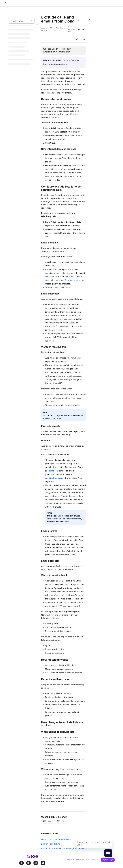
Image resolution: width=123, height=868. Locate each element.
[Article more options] (84, 39)
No (61, 821)
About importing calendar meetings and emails (63, 848)
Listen (82, 29)
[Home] (5, 3)
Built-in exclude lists (51, 844)
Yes (47, 821)
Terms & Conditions (75, 860)
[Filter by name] (21, 21)
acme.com (50, 277)
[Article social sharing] (77, 39)
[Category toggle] (37, 23)
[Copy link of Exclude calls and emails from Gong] (78, 21)
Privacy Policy (92, 860)
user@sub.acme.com (70, 280)
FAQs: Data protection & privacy (56, 839)
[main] (63, 433)
